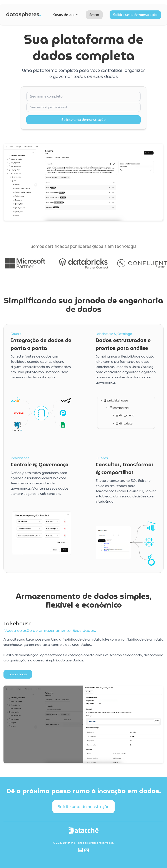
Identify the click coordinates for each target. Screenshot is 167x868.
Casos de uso (66, 15)
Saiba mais (18, 674)
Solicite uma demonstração (135, 15)
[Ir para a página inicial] (23, 15)
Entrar (94, 15)
